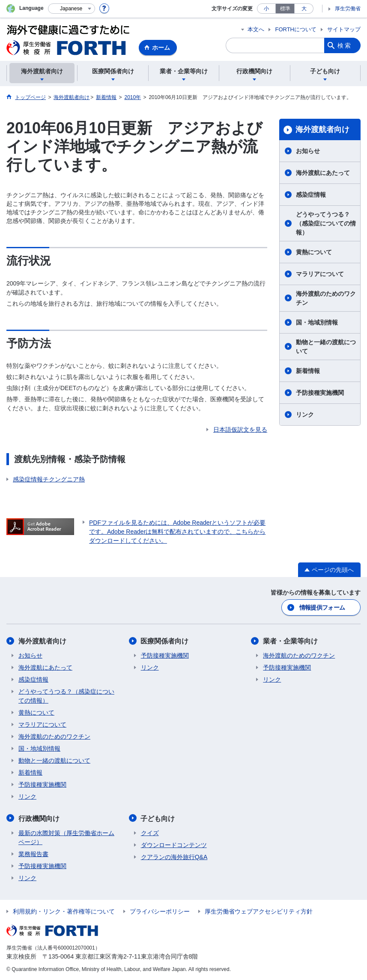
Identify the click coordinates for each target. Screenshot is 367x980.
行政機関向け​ (39, 818)
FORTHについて (296, 29)
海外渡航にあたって (323, 173)
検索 (345, 45)
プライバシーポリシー (160, 911)
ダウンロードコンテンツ (174, 845)
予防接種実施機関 (320, 393)
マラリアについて (320, 274)
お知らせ (308, 151)
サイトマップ (344, 29)
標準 (285, 9)
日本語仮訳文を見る (240, 430)
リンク (305, 415)
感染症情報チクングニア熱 (49, 479)
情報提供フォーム (322, 607)
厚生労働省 (348, 9)
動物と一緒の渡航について (326, 347)
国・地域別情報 (317, 322)
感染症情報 (311, 195)
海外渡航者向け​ (322, 129)
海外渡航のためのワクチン (326, 298)
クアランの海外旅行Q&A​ (174, 857)
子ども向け (158, 818)
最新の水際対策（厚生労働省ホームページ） (66, 837)
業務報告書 (33, 854)
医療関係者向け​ (165, 641)
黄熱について (314, 252)
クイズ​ (150, 833)
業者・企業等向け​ (290, 641)
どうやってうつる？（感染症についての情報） (326, 223)
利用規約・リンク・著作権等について (64, 911)
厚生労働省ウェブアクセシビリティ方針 (259, 911)
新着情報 (308, 371)
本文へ (256, 29)
